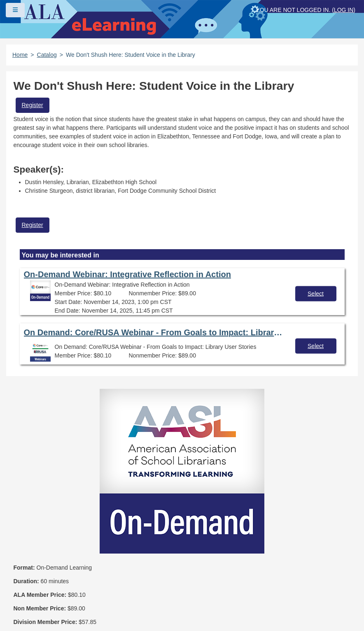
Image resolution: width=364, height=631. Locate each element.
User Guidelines (99, 586)
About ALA (87, 601)
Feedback (197, 586)
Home (20, 55)
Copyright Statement (145, 572)
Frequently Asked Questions (59, 572)
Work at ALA (38, 601)
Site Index (152, 586)
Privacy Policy (40, 586)
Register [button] (33, 105)
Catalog (47, 55)
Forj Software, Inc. (107, 612)
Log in (344, 10)
